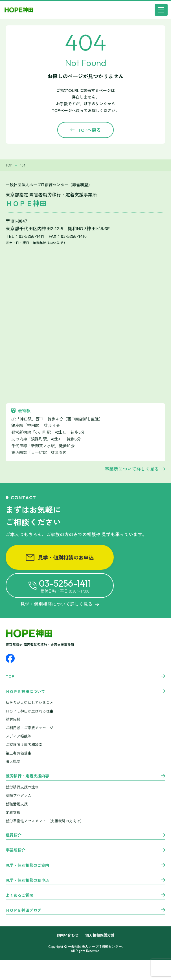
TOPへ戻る (89, 130)
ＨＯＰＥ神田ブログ (23, 910)
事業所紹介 (16, 850)
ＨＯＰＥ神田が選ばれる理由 (29, 711)
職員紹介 (14, 835)
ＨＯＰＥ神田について (25, 692)
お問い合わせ (67, 935)
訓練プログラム (18, 795)
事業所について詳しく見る (132, 469)
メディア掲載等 (18, 736)
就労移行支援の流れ (22, 787)
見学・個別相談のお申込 (60, 557)
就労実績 (13, 719)
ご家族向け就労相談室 (24, 745)
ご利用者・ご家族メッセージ (29, 728)
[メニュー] (161, 10)
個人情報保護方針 (100, 935)
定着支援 (13, 812)
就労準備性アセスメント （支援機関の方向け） (45, 821)
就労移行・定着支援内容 (27, 776)
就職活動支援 (17, 804)
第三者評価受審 (18, 753)
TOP (10, 677)
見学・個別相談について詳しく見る (60, 604)
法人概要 (13, 761)
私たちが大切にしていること (29, 702)
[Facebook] (10, 658)
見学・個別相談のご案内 (27, 865)
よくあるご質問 (19, 895)
